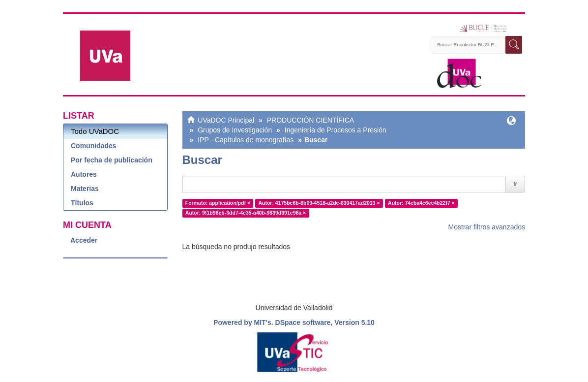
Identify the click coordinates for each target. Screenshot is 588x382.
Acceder (84, 240)
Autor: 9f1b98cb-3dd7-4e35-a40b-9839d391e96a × (246, 213)
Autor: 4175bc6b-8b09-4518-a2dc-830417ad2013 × (319, 203)
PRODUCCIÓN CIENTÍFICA (310, 120)
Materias (85, 189)
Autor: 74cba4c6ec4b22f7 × (421, 203)
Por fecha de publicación (112, 160)
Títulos (82, 203)
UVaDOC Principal (226, 120)
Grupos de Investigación (235, 130)
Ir (515, 184)
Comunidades (94, 146)
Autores (84, 174)
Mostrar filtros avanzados (487, 227)
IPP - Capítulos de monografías (246, 140)
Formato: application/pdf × (218, 203)
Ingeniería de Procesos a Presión (336, 130)
